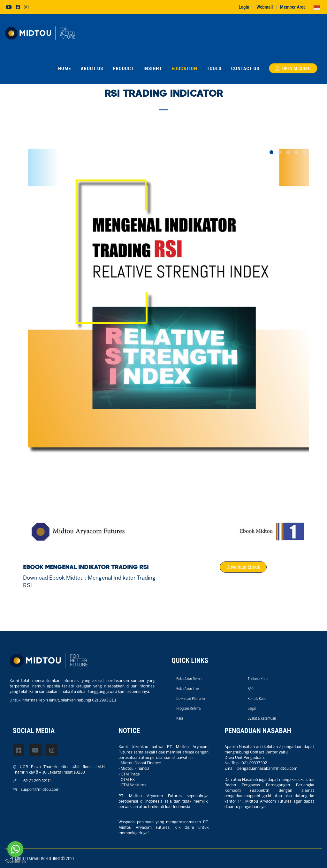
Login (244, 7)
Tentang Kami (258, 679)
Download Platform (190, 699)
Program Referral (189, 708)
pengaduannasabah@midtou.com (267, 769)
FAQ (251, 689)
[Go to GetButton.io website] (15, 861)
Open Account (293, 69)
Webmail (265, 7)
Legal (252, 708)
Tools (214, 69)
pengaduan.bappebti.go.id (248, 796)
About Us (92, 69)
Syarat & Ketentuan (262, 718)
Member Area (293, 7)
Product (123, 69)
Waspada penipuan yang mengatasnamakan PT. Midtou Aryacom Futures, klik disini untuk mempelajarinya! (163, 828)
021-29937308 (254, 763)
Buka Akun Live (187, 689)
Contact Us (245, 69)
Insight (153, 69)
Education (184, 69)
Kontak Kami (257, 699)
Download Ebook (243, 567)
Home (65, 69)
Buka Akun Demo (189, 679)
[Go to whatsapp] (15, 849)
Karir (180, 718)
